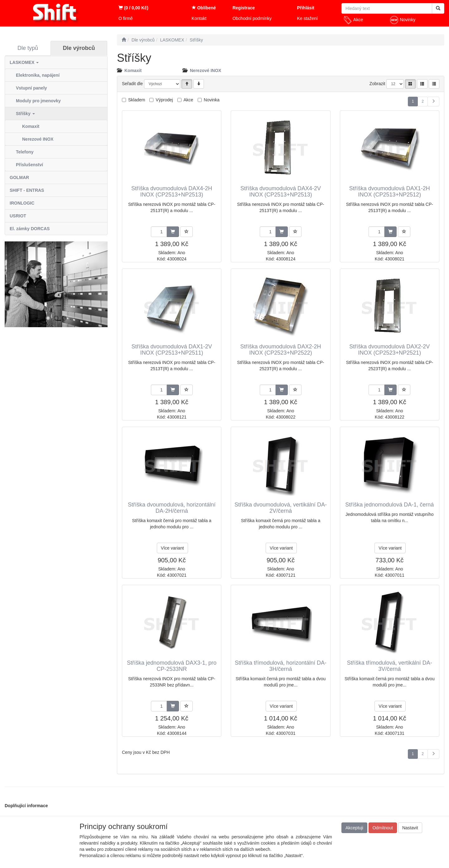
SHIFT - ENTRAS (27, 190)
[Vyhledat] (438, 8)
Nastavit (410, 828)
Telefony (25, 152)
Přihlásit (306, 8)
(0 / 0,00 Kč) (133, 8)
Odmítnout (383, 828)
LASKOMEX (24, 62)
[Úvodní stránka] (124, 40)
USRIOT (18, 216)
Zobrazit (377, 84)
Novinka (212, 100)
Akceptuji (354, 828)
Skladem (137, 100)
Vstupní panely (31, 88)
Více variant (172, 548)
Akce (353, 20)
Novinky (403, 20)
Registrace (244, 8)
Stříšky (25, 114)
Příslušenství (29, 165)
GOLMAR (19, 177)
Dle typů (28, 48)
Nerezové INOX (38, 139)
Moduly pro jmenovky (38, 101)
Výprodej (164, 100)
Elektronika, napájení (38, 75)
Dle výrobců (79, 48)
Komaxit (31, 126)
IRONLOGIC (22, 203)
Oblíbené (204, 8)
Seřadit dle (132, 84)
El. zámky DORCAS (30, 229)
